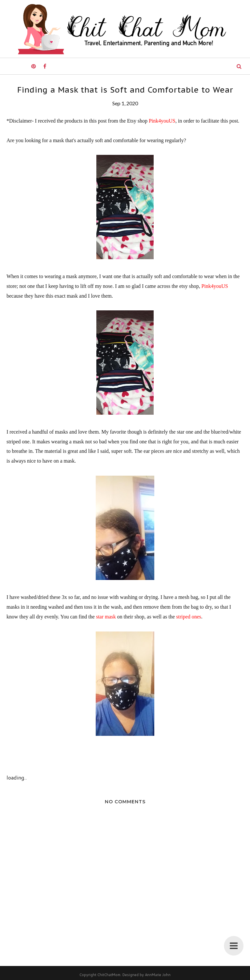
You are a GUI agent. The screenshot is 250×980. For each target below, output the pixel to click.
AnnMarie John (158, 975)
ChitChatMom (109, 975)
